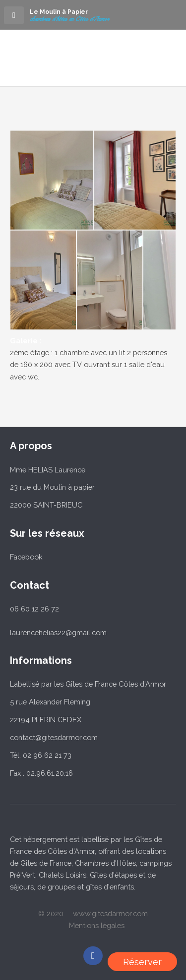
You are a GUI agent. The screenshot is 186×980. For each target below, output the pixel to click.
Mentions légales (97, 925)
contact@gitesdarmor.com (54, 737)
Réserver (142, 962)
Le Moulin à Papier (59, 12)
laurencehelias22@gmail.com (58, 632)
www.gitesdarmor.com (110, 913)
